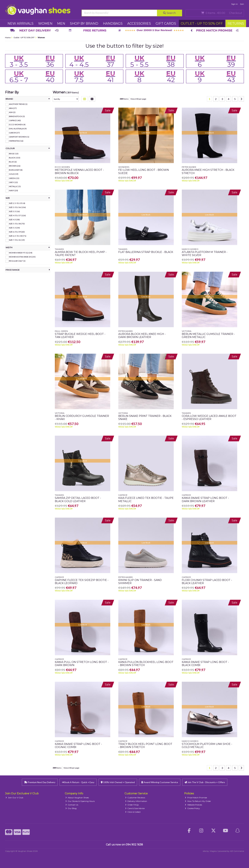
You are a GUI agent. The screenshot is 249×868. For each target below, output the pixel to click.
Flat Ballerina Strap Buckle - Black (146, 252)
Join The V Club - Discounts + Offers (205, 782)
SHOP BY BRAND (84, 24)
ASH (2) (12, 112)
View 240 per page (138, 99)
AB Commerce (237, 851)
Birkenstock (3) (17, 116)
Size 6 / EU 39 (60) (17, 232)
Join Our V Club (14, 798)
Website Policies (193, 805)
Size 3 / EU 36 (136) (17, 207)
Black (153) (15, 158)
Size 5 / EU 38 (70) (17, 224)
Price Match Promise (196, 798)
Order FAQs (132, 805)
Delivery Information (136, 801)
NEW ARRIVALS (20, 24)
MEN (61, 24)
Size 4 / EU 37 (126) (17, 215)
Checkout (236, 13)
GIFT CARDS (166, 24)
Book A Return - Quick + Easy (78, 782)
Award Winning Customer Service (160, 782)
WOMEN (45, 24)
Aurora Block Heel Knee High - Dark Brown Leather (142, 336)
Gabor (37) (14, 133)
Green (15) (14, 178)
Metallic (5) (15, 186)
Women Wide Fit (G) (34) (21, 253)
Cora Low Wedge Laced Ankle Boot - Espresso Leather (209, 418)
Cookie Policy (192, 808)
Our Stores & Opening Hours (80, 801)
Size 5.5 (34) (14, 228)
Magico (213, 851)
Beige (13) (14, 154)
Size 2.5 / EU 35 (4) (17, 203)
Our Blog (71, 808)
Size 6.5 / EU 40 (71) (18, 236)
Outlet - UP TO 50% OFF (202, 24)
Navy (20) (13, 190)
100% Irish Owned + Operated (118, 782)
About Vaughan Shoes (77, 798)
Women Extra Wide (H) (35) (22, 257)
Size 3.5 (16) (14, 211)
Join (242, 4)
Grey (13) (13, 182)
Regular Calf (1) (17, 261)
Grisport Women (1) (19, 137)
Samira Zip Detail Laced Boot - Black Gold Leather (78, 499)
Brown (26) (15, 166)
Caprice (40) (15, 120)
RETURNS (236, 24)
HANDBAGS (113, 24)
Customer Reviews (135, 798)
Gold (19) (14, 174)
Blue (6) (13, 162)
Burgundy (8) (16, 170)
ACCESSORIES (139, 24)
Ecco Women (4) (17, 125)
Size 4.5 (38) (14, 220)
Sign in (234, 4)
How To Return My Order (198, 801)
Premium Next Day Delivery (40, 782)
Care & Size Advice (135, 808)
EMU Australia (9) (18, 129)
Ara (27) (13, 108)
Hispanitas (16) (16, 141)
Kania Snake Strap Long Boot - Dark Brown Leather (205, 499)
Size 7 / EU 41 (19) (17, 240)
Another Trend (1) (18, 104)
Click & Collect (133, 812)
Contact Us (72, 805)
